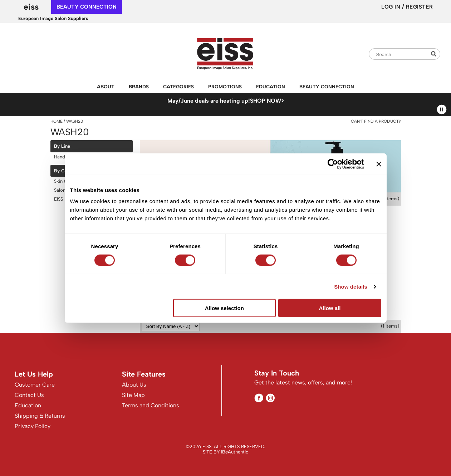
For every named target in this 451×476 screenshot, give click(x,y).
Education (271, 87)
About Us (134, 385)
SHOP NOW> (267, 101)
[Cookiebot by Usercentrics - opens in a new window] (333, 164)
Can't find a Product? (376, 121)
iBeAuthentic (235, 452)
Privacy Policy (33, 426)
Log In (392, 7)
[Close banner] (379, 164)
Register (420, 7)
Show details (351, 286)
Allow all (330, 308)
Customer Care (35, 385)
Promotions (225, 87)
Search (435, 54)
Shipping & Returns (40, 416)
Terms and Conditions (151, 405)
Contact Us (29, 395)
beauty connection (87, 7)
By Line (62, 146)
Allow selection (224, 308)
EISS (31, 7)
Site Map (133, 395)
